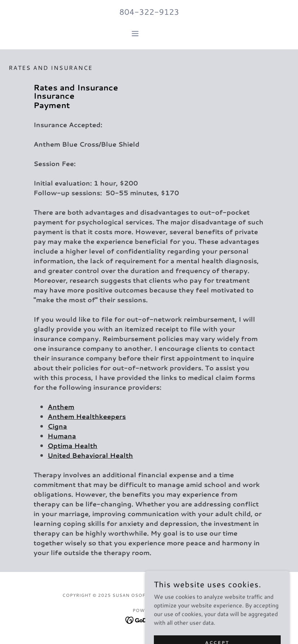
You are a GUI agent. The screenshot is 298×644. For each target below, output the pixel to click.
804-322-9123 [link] (149, 12)
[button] (149, 33)
